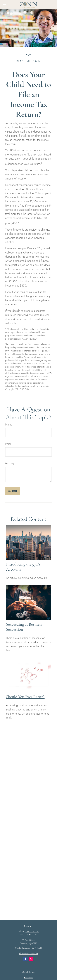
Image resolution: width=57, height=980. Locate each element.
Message (10, 463)
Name (9, 425)
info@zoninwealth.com (28, 954)
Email (8, 444)
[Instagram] (31, 959)
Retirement (29, 977)
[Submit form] (13, 491)
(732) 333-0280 (32, 931)
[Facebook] (25, 959)
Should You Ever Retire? (25, 697)
